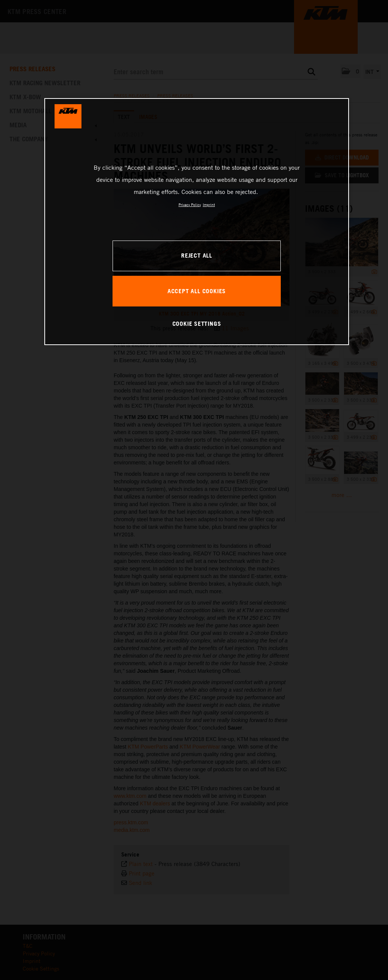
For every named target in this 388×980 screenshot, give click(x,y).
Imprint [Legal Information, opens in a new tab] (209, 205)
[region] (197, 222)
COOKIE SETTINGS (197, 324)
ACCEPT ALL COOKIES (197, 291)
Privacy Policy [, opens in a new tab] (190, 205)
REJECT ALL (197, 255)
